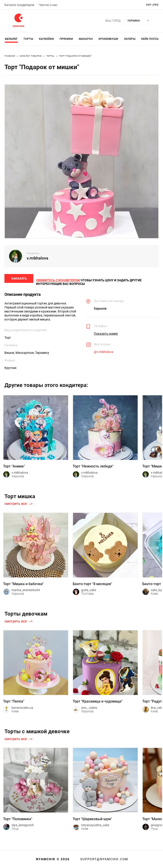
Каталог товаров (31, 56)
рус (156, 5)
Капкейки (46, 39)
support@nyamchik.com (104, 859)
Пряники (66, 39)
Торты (28, 39)
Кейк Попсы (150, 39)
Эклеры (130, 39)
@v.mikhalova (104, 354)
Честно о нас (48, 5)
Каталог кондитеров (19, 5)
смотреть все (16, 506)
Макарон (86, 39)
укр (149, 5)
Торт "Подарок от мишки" (75, 56)
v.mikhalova (37, 258)
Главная (10, 56)
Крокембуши (108, 39)
